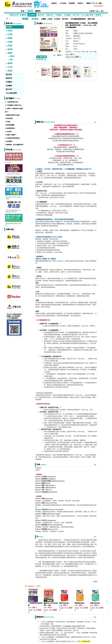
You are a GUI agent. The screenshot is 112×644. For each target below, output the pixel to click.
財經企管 (50, 15)
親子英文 (65, 19)
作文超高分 (9, 162)
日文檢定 (57, 19)
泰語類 (10, 49)
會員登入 (54, 3)
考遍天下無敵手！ (12, 135)
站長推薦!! (9, 141)
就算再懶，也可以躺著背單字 (15, 145)
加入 (98, 11)
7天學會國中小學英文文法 (14, 105)
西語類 (10, 46)
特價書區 (23, 15)
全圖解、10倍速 (47, 19)
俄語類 (10, 71)
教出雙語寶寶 (10, 125)
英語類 (10, 31)
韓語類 (10, 38)
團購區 (38, 11)
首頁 (23, 11)
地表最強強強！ (11, 128)
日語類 (10, 34)
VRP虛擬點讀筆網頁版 (78, 19)
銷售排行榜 (14, 15)
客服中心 (81, 3)
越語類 (10, 63)
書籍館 (30, 11)
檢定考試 (41, 15)
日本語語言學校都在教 (13, 138)
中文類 (10, 67)
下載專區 (98, 15)
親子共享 (76, 15)
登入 (103, 11)
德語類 (10, 53)
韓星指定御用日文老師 (13, 115)
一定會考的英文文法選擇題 (13, 174)
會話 (11, 60)
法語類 (10, 42)
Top (95, 122)
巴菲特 (8, 122)
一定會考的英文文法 (12, 102)
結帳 (100, 3)
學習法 (12, 56)
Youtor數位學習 (87, 15)
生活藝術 (67, 15)
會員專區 (72, 3)
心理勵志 (59, 15)
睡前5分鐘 (91, 19)
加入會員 (63, 3)
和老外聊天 (10, 118)
